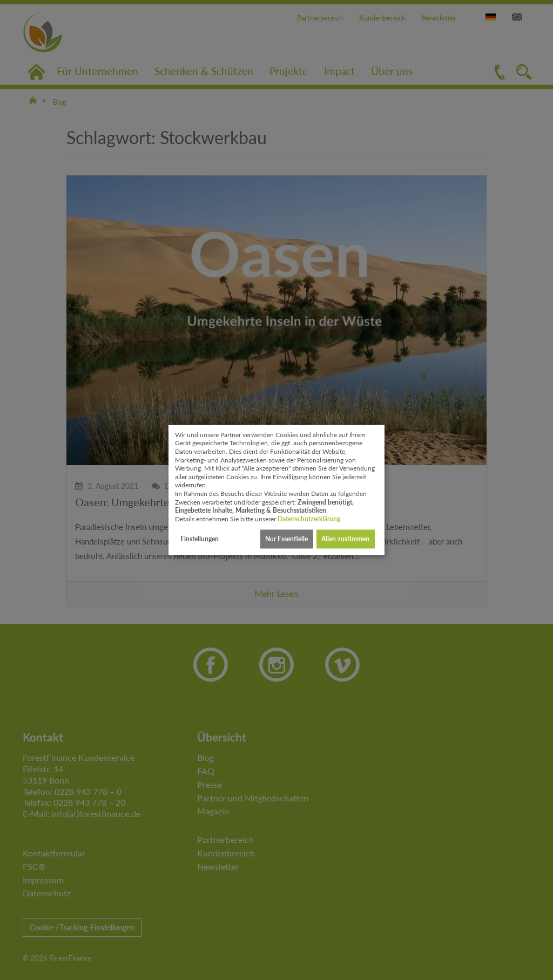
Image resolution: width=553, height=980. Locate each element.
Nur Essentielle (286, 539)
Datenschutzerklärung (309, 519)
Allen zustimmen (345, 539)
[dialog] (276, 490)
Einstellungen (200, 539)
